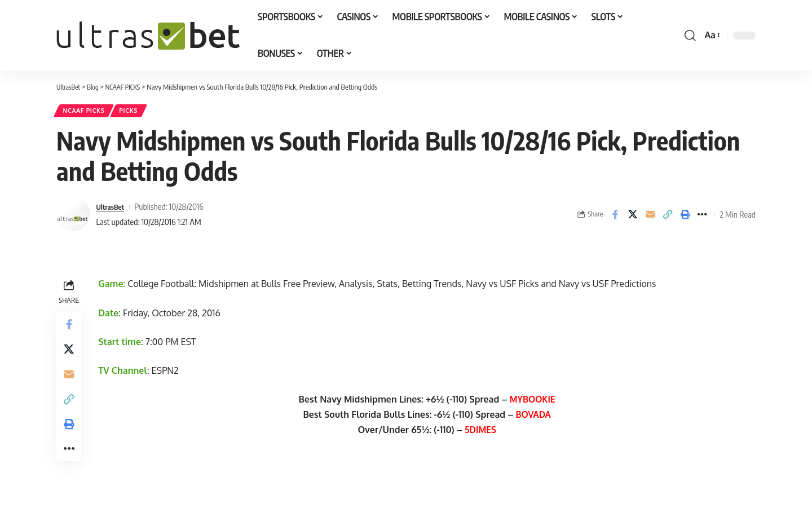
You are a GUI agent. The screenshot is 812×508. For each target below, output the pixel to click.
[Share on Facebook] (615, 217)
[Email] (650, 217)
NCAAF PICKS (87, 112)
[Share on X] (633, 217)
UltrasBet (112, 209)
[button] (690, 36)
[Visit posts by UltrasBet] (73, 217)
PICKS (137, 112)
